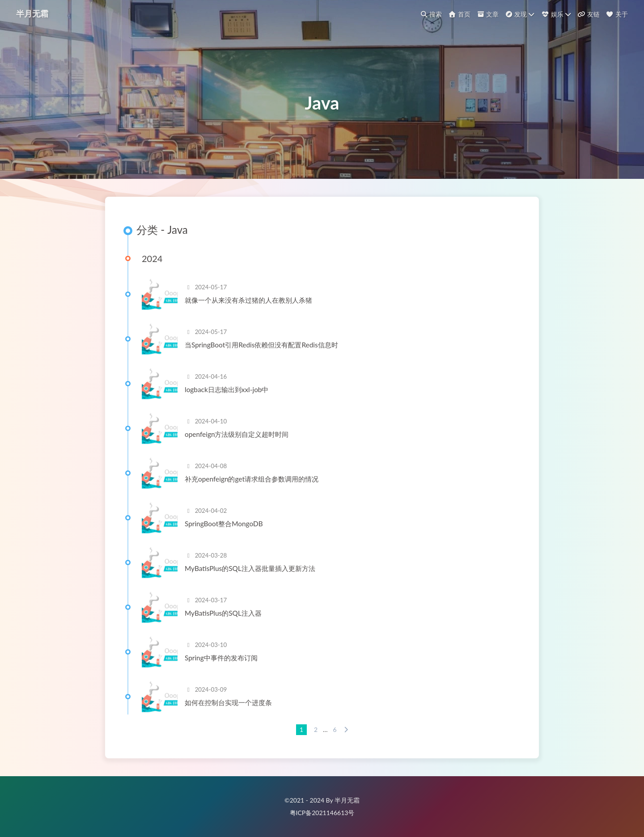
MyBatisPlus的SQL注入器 (223, 613)
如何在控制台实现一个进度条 (228, 702)
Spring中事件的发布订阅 (221, 658)
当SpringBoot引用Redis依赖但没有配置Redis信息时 (261, 345)
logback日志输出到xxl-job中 (227, 389)
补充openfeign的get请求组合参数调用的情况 (252, 479)
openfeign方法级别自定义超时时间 (237, 434)
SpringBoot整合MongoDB (224, 524)
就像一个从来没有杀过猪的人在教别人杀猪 (248, 300)
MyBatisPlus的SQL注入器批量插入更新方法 (250, 568)
